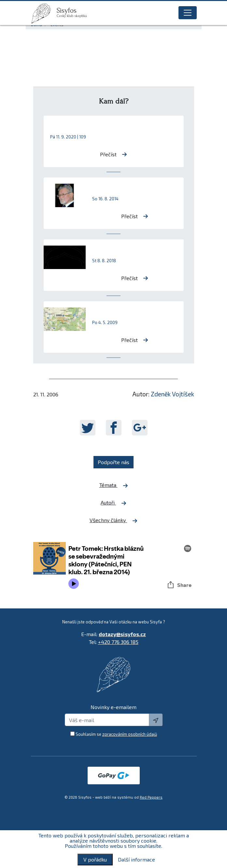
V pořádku (95, 859)
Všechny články (113, 520)
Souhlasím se (116, 734)
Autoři (113, 503)
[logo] (44, 13)
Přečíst (113, 154)
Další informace (136, 860)
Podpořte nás (113, 462)
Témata (114, 485)
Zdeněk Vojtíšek (172, 394)
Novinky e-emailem (113, 707)
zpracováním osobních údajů (130, 734)
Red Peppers (151, 797)
